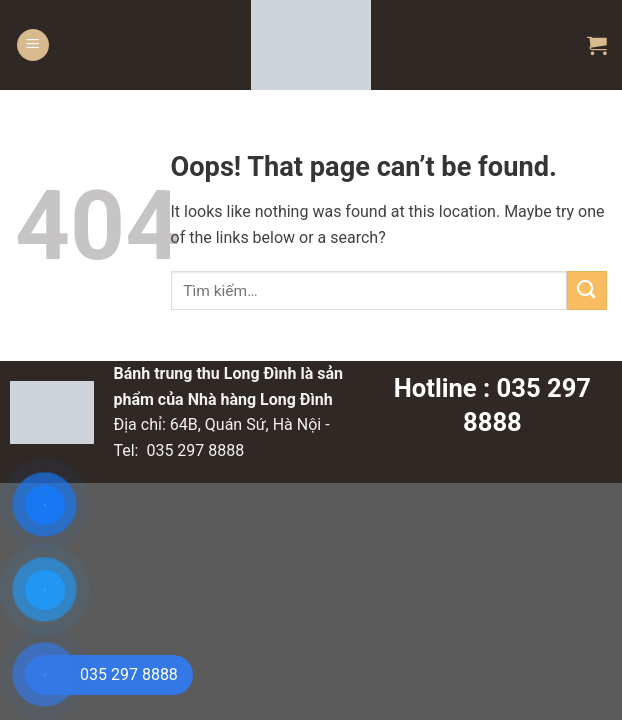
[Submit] (587, 290)
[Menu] (33, 45)
